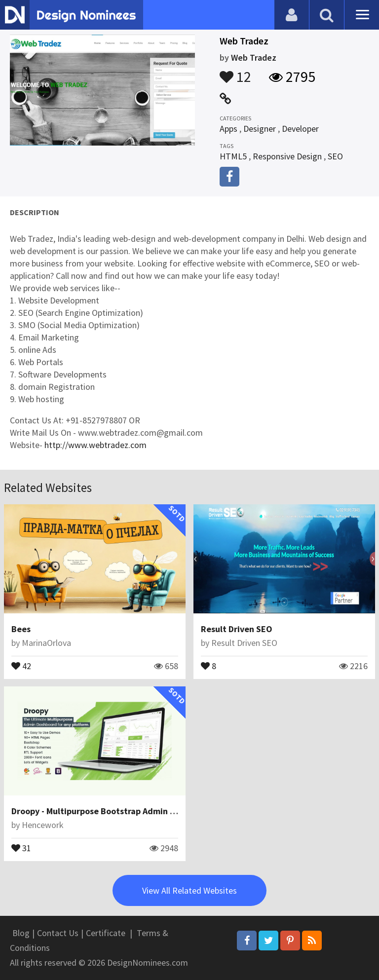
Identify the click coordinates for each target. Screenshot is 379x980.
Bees (21, 629)
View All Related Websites (189, 890)
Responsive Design (287, 156)
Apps (228, 129)
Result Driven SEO (237, 629)
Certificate (106, 933)
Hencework (43, 825)
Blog (21, 933)
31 (21, 847)
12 (235, 72)
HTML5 (233, 156)
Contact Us (58, 933)
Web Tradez (254, 57)
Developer (300, 129)
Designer (260, 129)
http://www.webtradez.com (95, 445)
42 (21, 665)
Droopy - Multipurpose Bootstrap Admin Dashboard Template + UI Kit (148, 811)
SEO (335, 156)
